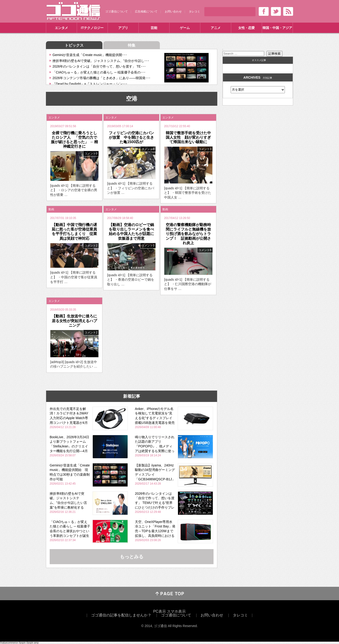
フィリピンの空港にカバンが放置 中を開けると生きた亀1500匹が (131, 137)
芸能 (154, 28)
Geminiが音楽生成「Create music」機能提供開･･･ (90, 55)
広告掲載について (146, 12)
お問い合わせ (173, 12)
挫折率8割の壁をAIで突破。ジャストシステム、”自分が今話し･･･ (101, 61)
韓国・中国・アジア (277, 28)
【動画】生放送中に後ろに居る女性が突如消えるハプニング (74, 321)
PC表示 (160, 611)
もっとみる (132, 557)
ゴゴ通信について (117, 12)
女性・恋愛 (246, 28)
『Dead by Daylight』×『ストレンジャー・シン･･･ (90, 84)
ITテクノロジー (92, 28)
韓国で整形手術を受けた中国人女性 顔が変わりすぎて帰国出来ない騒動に (188, 137)
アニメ (216, 28)
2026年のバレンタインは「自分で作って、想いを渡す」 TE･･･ (99, 66)
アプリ (123, 28)
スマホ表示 (176, 611)
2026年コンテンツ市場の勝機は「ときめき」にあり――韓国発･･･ (101, 78)
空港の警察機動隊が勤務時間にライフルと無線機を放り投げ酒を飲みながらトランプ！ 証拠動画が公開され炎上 (188, 234)
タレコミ (194, 12)
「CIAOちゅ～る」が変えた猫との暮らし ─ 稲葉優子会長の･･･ (99, 72)
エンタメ (61, 28)
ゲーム (185, 28)
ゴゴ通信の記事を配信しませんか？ (121, 615)
